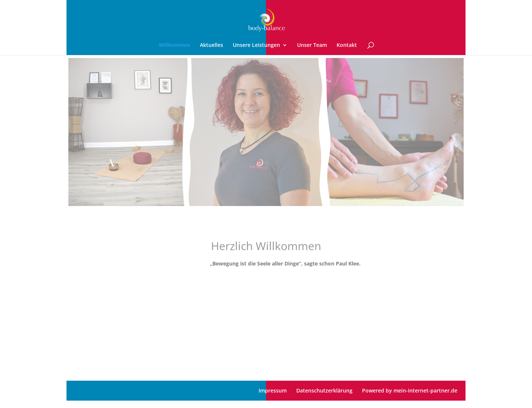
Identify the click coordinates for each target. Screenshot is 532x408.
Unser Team (312, 45)
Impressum (273, 390)
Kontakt (347, 45)
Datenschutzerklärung (324, 390)
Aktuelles (212, 45)
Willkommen (175, 45)
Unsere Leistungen (256, 45)
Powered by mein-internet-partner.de (410, 390)
